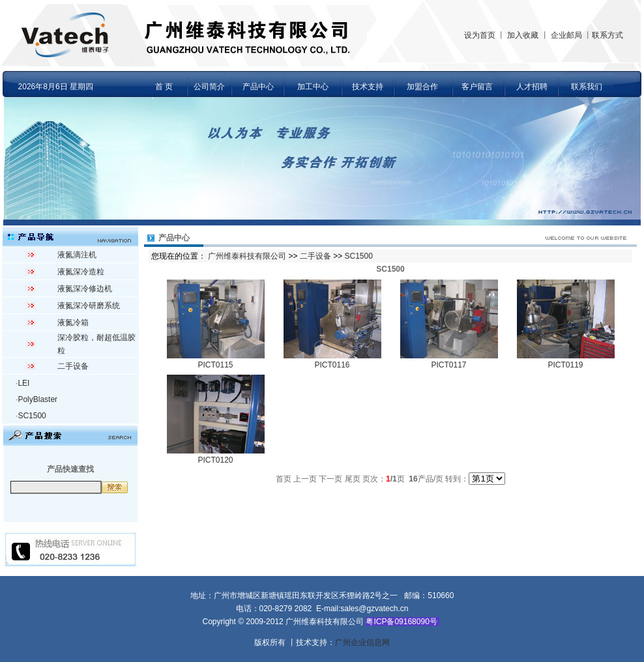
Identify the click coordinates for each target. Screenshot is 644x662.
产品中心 (258, 87)
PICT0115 (215, 365)
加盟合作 (422, 87)
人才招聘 (532, 87)
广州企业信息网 (362, 642)
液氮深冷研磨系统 (89, 306)
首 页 (164, 87)
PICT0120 (215, 460)
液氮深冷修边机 (85, 289)
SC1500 (32, 416)
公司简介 (209, 87)
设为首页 (480, 35)
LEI (23, 383)
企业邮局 (566, 35)
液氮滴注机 (77, 255)
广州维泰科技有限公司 (247, 256)
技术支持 (368, 87)
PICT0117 (448, 365)
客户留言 (477, 87)
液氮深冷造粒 (81, 272)
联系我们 (587, 87)
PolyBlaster (37, 399)
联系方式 (607, 35)
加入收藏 (523, 35)
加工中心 (313, 87)
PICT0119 (565, 365)
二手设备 (73, 366)
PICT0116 (332, 365)
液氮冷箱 (73, 323)
